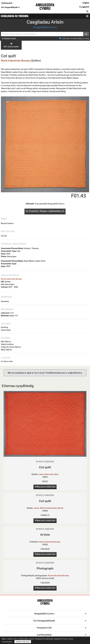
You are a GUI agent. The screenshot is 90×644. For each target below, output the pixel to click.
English (86, 3)
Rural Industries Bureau (15, 61)
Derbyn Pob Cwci (23, 642)
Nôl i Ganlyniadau (11, 45)
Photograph (45, 568)
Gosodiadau (7, 642)
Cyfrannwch (7, 3)
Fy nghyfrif (84, 7)
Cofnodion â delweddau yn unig (75, 38)
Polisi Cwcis (68, 639)
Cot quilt (45, 467)
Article (45, 535)
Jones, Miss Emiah (42, 508)
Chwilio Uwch (9, 39)
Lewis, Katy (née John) (49, 474)
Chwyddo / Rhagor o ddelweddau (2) (45, 211)
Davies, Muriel (57, 508)
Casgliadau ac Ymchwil (15, 16)
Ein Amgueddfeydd (10, 7)
